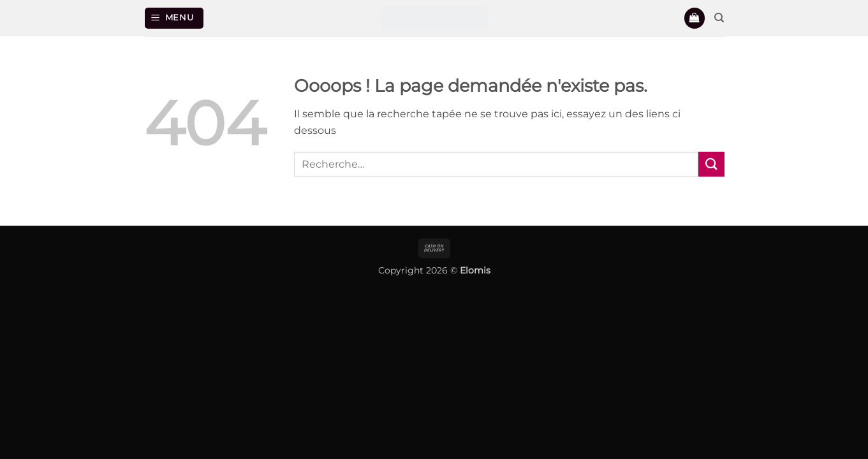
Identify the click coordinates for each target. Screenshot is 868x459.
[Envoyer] (711, 164)
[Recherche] (719, 18)
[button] (174, 18)
